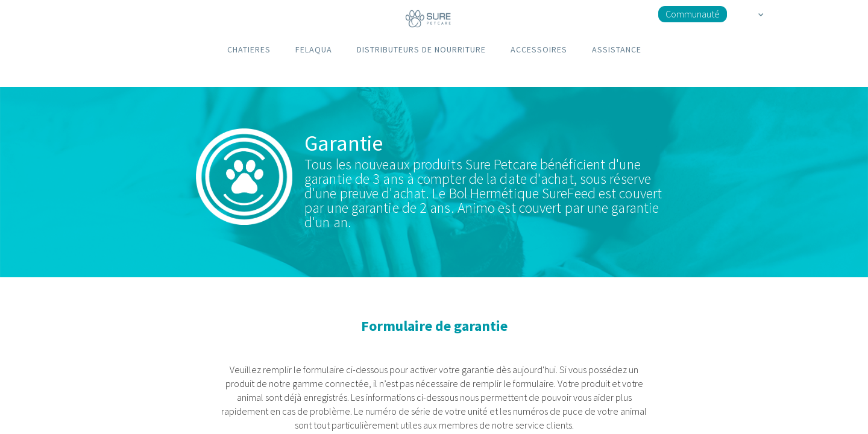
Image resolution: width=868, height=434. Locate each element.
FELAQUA (314, 49)
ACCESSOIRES (539, 49)
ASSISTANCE (617, 49)
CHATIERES (249, 49)
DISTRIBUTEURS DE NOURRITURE (421, 49)
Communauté (693, 14)
